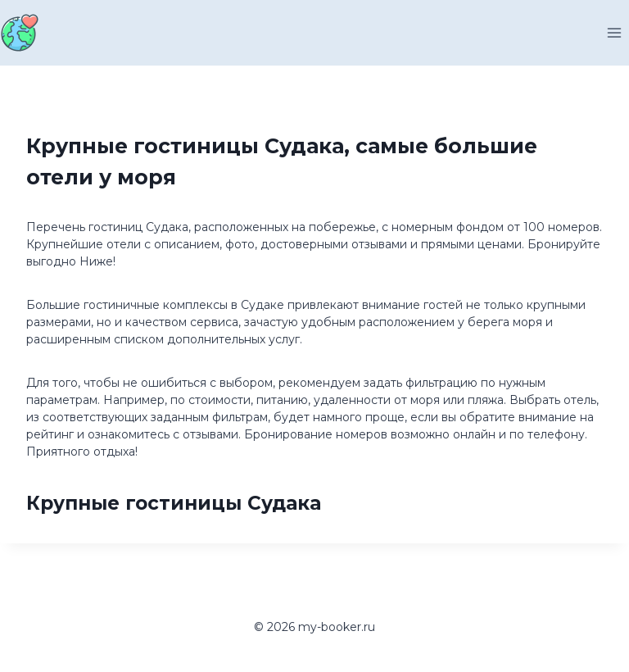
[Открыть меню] (614, 32)
